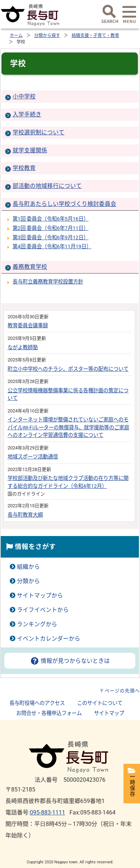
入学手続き (27, 114)
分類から (28, 581)
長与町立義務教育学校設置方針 (48, 282)
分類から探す (47, 36)
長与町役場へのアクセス (37, 703)
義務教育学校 (30, 267)
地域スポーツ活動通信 (33, 457)
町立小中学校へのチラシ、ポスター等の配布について (68, 369)
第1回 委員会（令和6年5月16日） (51, 219)
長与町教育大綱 (25, 515)
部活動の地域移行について (47, 186)
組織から (28, 567)
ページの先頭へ (122, 691)
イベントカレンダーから (49, 639)
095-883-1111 (48, 812)
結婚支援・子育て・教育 (95, 36)
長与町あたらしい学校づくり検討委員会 (64, 204)
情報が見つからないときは (70, 661)
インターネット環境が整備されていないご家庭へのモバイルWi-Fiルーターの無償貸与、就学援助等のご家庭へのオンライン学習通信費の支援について (68, 428)
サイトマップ (109, 713)
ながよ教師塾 (23, 348)
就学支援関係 (30, 150)
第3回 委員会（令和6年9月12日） (51, 238)
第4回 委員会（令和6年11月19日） (52, 247)
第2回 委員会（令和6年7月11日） (51, 228)
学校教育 (24, 168)
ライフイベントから (43, 610)
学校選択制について (39, 132)
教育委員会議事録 (28, 326)
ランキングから (37, 624)
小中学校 (24, 96)
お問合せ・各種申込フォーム (49, 713)
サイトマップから (40, 595)
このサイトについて (100, 703)
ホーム (16, 36)
